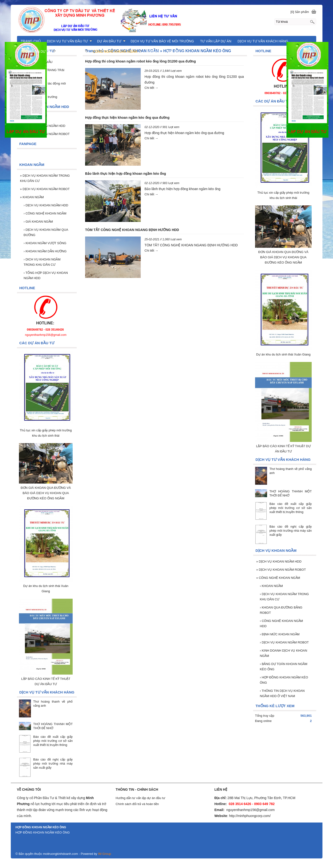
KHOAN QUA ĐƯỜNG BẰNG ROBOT (281, 610)
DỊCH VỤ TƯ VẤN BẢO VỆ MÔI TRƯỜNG (162, 41)
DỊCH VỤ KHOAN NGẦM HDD (279, 561)
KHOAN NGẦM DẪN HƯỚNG (45, 251)
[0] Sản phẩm (300, 12)
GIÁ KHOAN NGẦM (38, 222)
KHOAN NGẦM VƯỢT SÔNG (45, 243)
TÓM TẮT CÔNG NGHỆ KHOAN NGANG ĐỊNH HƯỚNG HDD (132, 230)
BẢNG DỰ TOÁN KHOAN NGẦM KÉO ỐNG (284, 667)
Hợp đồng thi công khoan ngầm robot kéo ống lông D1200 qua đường (140, 61)
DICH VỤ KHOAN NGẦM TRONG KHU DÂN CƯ (42, 262)
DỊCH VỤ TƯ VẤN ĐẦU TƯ (70, 41)
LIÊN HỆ (153, 51)
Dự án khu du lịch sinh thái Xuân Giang (283, 354)
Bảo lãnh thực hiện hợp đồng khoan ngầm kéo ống (126, 174)
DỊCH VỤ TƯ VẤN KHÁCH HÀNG (263, 41)
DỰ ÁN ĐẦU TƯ (111, 41)
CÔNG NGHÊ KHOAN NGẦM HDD (281, 623)
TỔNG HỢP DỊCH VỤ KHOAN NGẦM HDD (46, 275)
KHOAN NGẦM (271, 586)
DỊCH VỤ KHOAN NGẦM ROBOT (281, 570)
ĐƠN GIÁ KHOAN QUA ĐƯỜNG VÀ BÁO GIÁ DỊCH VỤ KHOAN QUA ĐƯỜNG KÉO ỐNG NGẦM (283, 257)
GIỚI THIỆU (175, 51)
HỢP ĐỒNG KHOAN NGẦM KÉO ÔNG (284, 680)
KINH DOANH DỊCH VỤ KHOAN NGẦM (283, 653)
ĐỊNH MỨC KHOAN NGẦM (280, 634)
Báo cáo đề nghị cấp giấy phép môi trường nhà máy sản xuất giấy (291, 531)
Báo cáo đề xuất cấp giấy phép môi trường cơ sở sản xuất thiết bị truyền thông (291, 508)
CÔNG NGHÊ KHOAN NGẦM (278, 578)
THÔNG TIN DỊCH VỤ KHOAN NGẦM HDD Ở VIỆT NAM (282, 693)
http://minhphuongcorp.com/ (250, 816)
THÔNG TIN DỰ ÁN (38, 51)
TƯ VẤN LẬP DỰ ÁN (216, 41)
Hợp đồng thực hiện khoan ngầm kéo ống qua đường (127, 118)
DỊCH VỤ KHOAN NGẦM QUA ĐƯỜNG (46, 232)
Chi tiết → (151, 88)
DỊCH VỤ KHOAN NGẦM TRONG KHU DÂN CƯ (284, 597)
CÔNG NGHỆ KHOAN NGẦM (45, 213)
